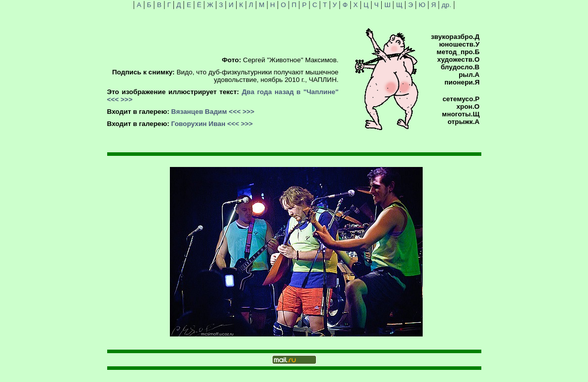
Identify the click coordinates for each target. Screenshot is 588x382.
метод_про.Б (458, 52)
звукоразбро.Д (455, 37)
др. (447, 5)
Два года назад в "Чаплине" (290, 92)
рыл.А (469, 75)
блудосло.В (460, 67)
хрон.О (468, 107)
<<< (113, 99)
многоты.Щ (461, 114)
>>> (127, 99)
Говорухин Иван (198, 124)
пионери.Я (462, 82)
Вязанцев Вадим (199, 112)
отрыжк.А (463, 122)
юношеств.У (459, 44)
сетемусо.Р (461, 99)
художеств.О (459, 59)
